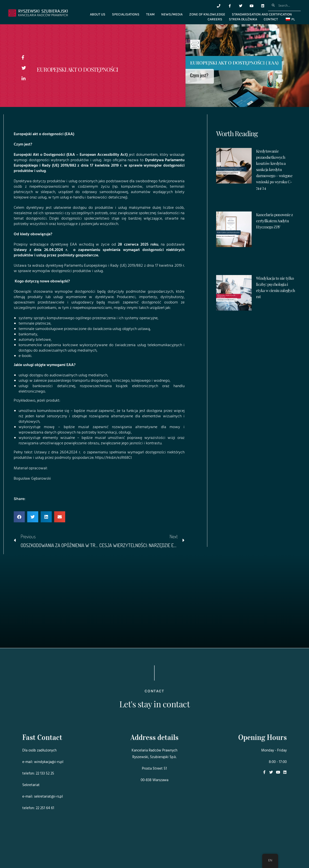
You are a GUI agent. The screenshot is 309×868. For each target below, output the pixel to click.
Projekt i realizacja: (32, 851)
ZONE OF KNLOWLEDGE (207, 14)
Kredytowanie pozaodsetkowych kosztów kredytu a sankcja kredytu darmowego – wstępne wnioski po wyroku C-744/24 (274, 169)
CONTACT (271, 19)
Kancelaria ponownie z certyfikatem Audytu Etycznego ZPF (275, 221)
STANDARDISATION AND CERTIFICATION (262, 14)
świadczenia (103, 329)
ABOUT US (98, 14)
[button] (19, 517)
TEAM (150, 14)
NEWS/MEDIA (172, 14)
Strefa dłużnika (243, 19)
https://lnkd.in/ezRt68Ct (115, 458)
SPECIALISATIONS (126, 14)
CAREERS (215, 19)
